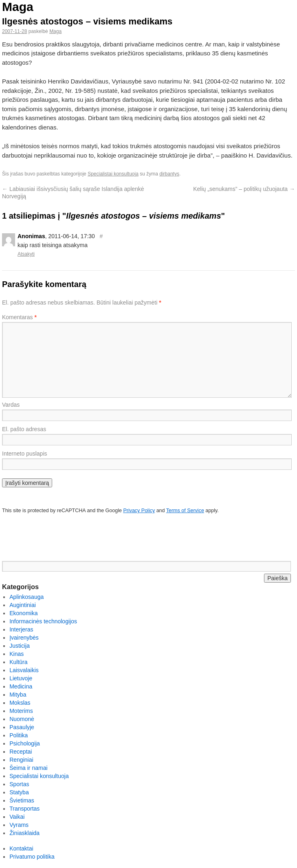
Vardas (11, 405)
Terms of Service (185, 511)
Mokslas (20, 703)
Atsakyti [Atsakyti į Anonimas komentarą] (26, 254)
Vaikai (17, 817)
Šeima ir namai (28, 768)
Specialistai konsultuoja (113, 174)
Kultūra (18, 662)
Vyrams (19, 825)
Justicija (20, 646)
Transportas (24, 809)
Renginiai (21, 760)
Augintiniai (23, 605)
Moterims (21, 711)
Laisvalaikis (24, 670)
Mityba (18, 695)
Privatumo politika (32, 857)
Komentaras (19, 317)
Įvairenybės (24, 638)
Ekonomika (23, 613)
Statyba (19, 792)
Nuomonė (22, 719)
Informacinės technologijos (43, 621)
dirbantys (169, 174)
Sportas (19, 784)
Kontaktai (21, 848)
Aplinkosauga (26, 597)
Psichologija (25, 743)
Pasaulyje (22, 727)
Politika (19, 735)
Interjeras (21, 629)
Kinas (16, 654)
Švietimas (22, 800)
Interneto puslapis (25, 454)
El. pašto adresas (24, 429)
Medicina (21, 686)
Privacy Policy (139, 511)
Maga (18, 7)
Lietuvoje (21, 678)
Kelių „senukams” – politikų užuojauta (244, 189)
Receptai (21, 752)
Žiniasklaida (24, 833)
